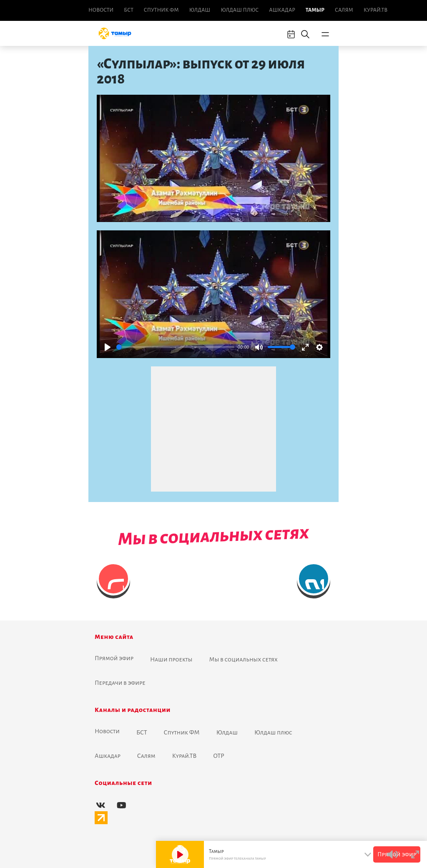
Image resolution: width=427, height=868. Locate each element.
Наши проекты (171, 659)
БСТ (128, 10)
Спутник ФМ (161, 10)
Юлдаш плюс (240, 10)
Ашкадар (282, 10)
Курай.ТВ (376, 10)
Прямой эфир (114, 658)
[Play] (108, 347)
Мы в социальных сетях (244, 659)
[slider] (175, 347)
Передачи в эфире (120, 683)
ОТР (219, 756)
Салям (344, 10)
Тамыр (315, 10)
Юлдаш (200, 10)
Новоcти (101, 10)
